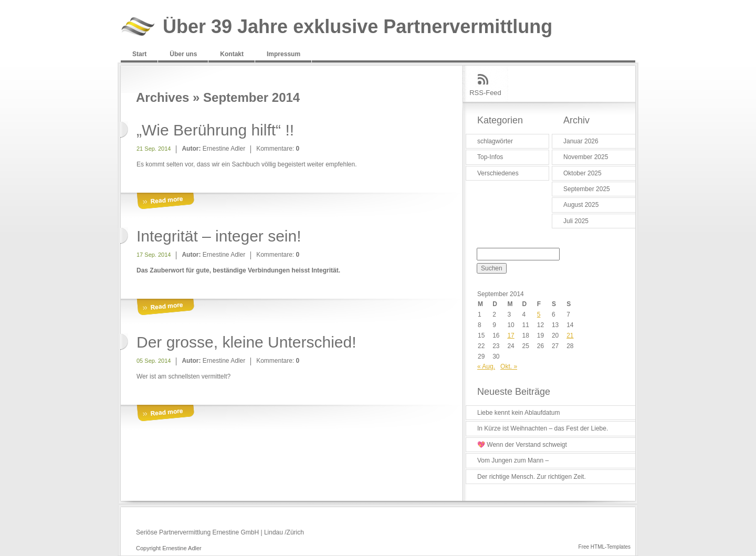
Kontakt (232, 54)
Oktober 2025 (582, 173)
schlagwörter (495, 141)
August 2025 (581, 205)
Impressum (283, 54)
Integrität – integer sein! (219, 236)
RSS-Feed (485, 93)
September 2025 (587, 189)
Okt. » (509, 366)
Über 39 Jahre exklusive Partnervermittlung (358, 27)
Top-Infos (490, 157)
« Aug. (486, 366)
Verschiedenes (498, 173)
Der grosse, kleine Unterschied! (246, 342)
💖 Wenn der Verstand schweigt (522, 445)
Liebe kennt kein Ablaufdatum (518, 413)
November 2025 (586, 157)
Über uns (183, 54)
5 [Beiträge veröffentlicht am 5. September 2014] (539, 314)
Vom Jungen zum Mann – (513, 460)
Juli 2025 (576, 221)
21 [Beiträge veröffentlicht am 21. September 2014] (570, 335)
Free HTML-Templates (605, 547)
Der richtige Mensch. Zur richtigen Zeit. (532, 477)
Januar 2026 (581, 141)
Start (139, 54)
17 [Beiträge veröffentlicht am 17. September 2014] (511, 335)
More (165, 201)
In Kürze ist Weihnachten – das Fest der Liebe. (543, 428)
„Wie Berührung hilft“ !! (215, 130)
